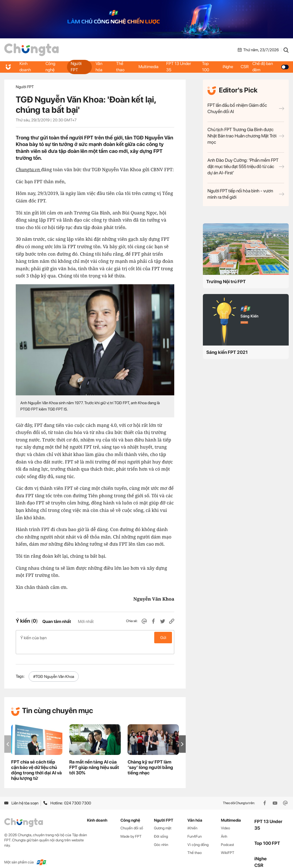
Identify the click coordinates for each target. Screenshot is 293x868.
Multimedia (148, 67)
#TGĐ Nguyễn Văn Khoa (54, 667)
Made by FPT (131, 827)
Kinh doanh (25, 67)
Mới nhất (86, 622)
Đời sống (161, 827)
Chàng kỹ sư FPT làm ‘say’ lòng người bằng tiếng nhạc (150, 758)
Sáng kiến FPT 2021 (227, 352)
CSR (246, 67)
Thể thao (120, 67)
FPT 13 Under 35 (179, 67)
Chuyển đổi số (132, 819)
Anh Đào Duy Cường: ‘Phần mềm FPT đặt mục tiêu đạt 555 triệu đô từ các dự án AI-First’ (246, 166)
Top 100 (206, 67)
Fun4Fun (195, 827)
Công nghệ (50, 67)
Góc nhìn (161, 836)
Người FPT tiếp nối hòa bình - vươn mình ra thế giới (246, 194)
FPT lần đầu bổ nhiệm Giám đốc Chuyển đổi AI (246, 108)
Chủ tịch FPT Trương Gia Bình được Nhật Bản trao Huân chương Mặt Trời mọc (246, 136)
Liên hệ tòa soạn (21, 794)
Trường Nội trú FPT (226, 282)
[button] (182, 735)
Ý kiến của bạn (95, 638)
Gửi (163, 638)
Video (225, 819)
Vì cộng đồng (198, 836)
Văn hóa (99, 67)
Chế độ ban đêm (271, 67)
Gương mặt (163, 819)
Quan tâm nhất (57, 622)
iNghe (228, 67)
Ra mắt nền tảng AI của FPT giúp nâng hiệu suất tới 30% (94, 758)
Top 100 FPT (267, 834)
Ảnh (224, 827)
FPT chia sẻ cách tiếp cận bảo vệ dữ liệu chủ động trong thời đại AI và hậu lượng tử (36, 761)
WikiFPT (228, 844)
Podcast (227, 836)
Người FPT (76, 67)
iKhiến (192, 819)
